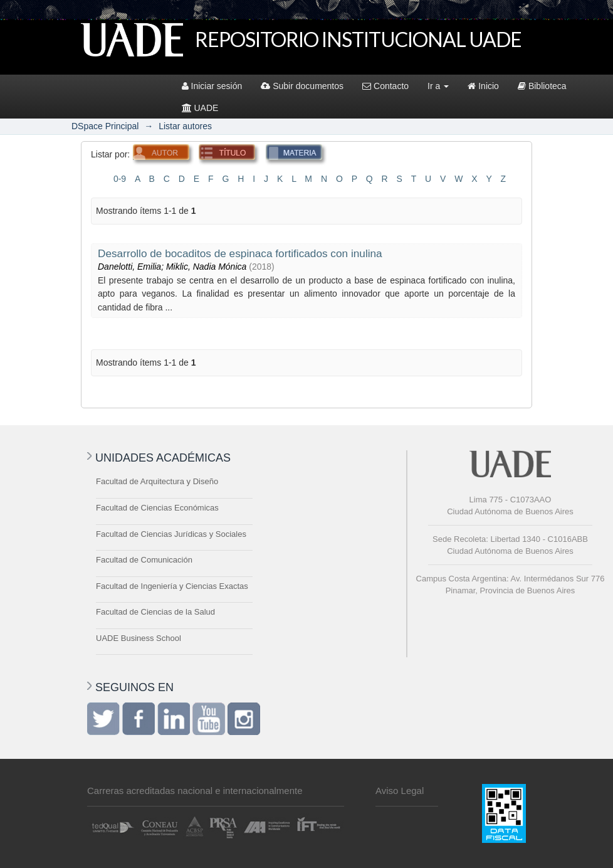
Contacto (385, 86)
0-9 (120, 179)
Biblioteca (542, 86)
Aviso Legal (400, 791)
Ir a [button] (438, 86)
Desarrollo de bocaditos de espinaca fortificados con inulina (240, 253)
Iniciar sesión (212, 86)
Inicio (483, 86)
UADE (200, 108)
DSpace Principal (105, 126)
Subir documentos (302, 86)
